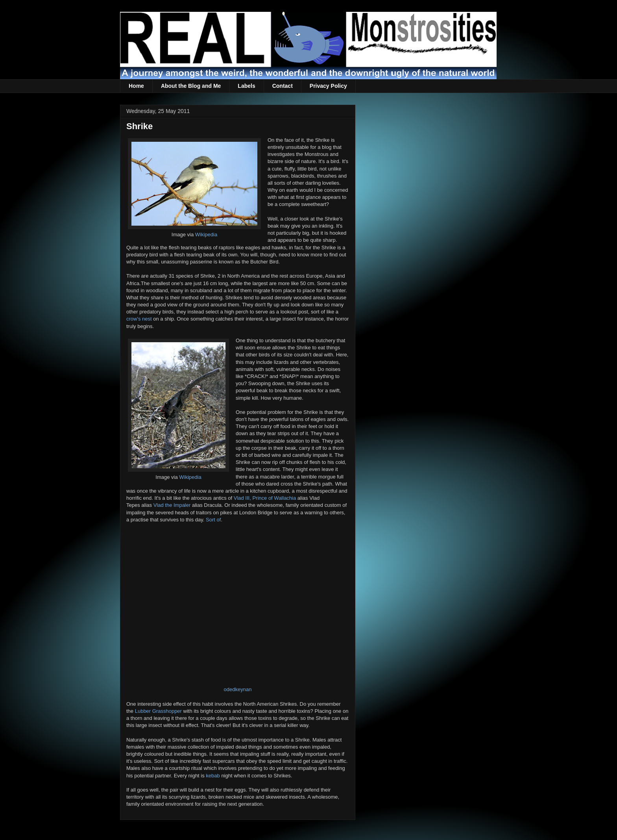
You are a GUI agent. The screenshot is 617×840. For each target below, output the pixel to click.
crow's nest (139, 319)
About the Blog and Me (191, 86)
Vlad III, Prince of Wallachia (265, 498)
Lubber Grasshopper (158, 711)
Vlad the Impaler (172, 505)
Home (136, 86)
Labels (246, 86)
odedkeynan (238, 689)
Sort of (213, 520)
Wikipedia (206, 235)
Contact (283, 86)
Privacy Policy (328, 86)
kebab (213, 776)
